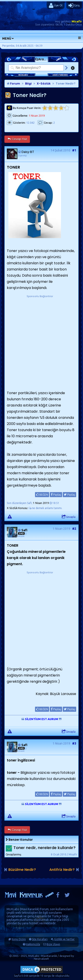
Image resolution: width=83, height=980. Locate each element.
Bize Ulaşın (53, 944)
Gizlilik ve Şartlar (64, 939)
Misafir (77, 21)
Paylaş (56, 495)
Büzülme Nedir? (22, 870)
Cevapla (69, 517)
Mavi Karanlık (30, 909)
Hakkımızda (33, 944)
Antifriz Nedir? (62, 870)
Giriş (74, 6)
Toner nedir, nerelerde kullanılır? (44, 848)
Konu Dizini (19, 939)
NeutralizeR (41, 959)
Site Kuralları (40, 939)
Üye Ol (56, 6)
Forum (13, 84)
